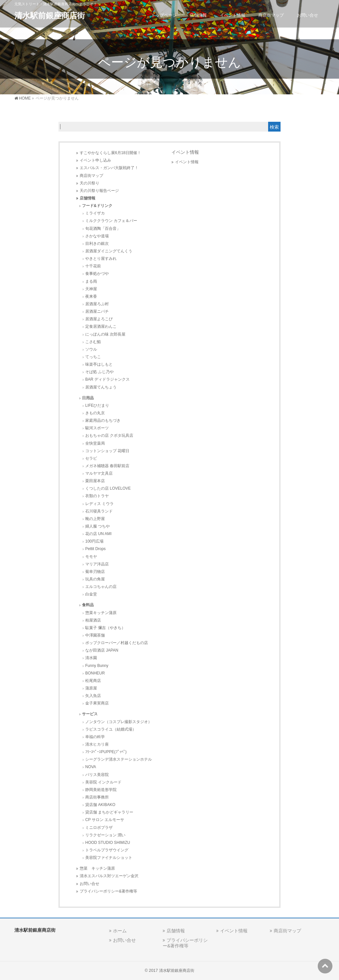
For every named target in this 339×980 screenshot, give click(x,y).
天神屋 (91, 289)
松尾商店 (93, 681)
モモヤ (91, 557)
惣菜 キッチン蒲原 (97, 868)
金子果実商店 (97, 703)
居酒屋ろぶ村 (97, 304)
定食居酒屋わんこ (101, 326)
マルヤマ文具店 (99, 473)
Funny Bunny (97, 666)
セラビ (91, 458)
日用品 (88, 398)
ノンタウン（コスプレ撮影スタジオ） (119, 722)
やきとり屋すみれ (101, 259)
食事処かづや (97, 274)
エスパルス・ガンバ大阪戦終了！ (109, 168)
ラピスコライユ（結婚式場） (111, 729)
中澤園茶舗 (95, 635)
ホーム (120, 931)
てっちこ (93, 357)
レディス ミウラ (99, 504)
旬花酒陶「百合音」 (103, 229)
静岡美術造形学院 (101, 790)
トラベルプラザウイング (107, 850)
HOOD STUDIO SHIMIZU (108, 843)
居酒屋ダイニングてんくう (109, 251)
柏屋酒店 (93, 620)
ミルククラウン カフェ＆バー (111, 221)
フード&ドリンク (97, 206)
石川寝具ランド (99, 511)
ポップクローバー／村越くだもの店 (117, 643)
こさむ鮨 (93, 342)
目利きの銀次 (97, 244)
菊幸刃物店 (95, 572)
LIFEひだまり (97, 405)
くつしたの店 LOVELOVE (108, 488)
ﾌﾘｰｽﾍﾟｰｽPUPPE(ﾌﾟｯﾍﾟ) (106, 752)
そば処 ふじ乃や (99, 372)
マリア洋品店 (97, 564)
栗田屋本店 (95, 481)
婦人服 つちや (97, 526)
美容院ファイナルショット (109, 858)
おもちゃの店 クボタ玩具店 (109, 435)
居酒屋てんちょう (101, 387)
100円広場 (94, 541)
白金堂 (91, 594)
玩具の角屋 (95, 579)
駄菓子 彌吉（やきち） (105, 628)
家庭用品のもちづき (103, 420)
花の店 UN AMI (98, 534)
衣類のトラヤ (97, 496)
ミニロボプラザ (99, 828)
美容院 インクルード (103, 782)
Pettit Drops (96, 549)
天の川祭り (89, 183)
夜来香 (91, 296)
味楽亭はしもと (99, 364)
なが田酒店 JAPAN (102, 650)
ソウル (91, 349)
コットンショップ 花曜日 (107, 451)
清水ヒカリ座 (97, 744)
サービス (90, 714)
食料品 (88, 605)
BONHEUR (95, 673)
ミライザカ (95, 213)
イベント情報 (187, 162)
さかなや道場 (97, 236)
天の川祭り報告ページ (99, 191)
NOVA (91, 767)
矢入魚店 (93, 696)
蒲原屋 (91, 688)
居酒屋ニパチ (97, 311)
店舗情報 (88, 198)
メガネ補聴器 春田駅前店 (107, 466)
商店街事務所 (97, 797)
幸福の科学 (95, 737)
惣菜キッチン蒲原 (101, 613)
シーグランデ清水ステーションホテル (119, 759)
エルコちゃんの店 (101, 587)
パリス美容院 (97, 775)
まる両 (91, 281)
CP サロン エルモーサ (105, 820)
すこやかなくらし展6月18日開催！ (110, 153)
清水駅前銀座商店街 (50, 16)
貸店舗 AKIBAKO (100, 805)
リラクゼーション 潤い (105, 835)
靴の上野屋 (95, 519)
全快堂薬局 (95, 443)
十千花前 (93, 266)
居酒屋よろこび (99, 319)
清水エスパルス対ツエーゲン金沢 (109, 876)
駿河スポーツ (97, 428)
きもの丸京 (95, 413)
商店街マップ (91, 176)
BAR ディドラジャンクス (107, 379)
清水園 (91, 658)
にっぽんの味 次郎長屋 (105, 334)
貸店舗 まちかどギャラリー (109, 812)
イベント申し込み (95, 160)
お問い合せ (89, 884)
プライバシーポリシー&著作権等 (108, 891)
